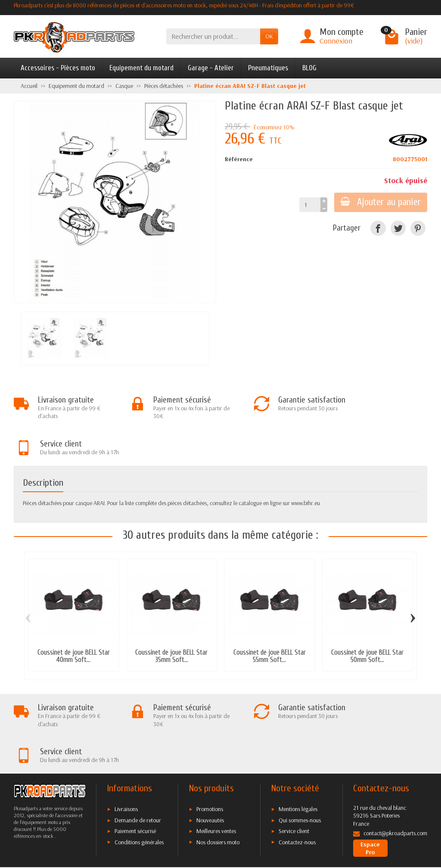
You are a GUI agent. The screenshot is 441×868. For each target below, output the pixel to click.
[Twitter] (398, 228)
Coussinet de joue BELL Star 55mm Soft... (270, 621)
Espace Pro (370, 777)
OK (269, 36)
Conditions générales (139, 771)
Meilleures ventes (216, 761)
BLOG (309, 68)
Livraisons (126, 739)
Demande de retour (138, 750)
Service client (294, 761)
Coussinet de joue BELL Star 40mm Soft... (74, 621)
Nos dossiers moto (218, 771)
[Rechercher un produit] (213, 36)
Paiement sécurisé (135, 761)
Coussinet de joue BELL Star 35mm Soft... (171, 621)
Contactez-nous (297, 771)
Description (43, 448)
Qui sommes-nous (300, 750)
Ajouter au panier (380, 202)
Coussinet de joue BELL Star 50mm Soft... (367, 621)
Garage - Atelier (211, 68)
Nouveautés (210, 750)
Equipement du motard (141, 68)
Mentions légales (298, 739)
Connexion (336, 41)
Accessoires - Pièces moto (58, 68)
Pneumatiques (268, 68)
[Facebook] (378, 228)
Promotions (210, 739)
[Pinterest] (418, 228)
